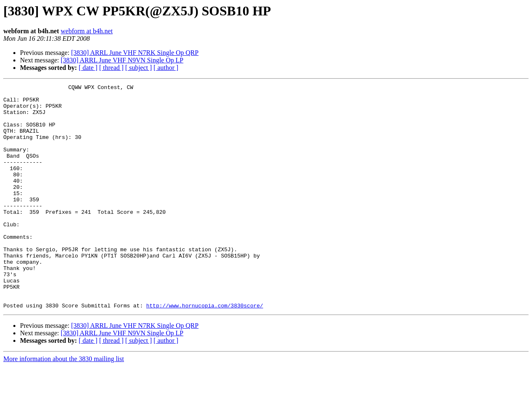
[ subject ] (139, 68)
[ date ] (88, 68)
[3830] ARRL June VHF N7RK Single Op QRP (135, 53)
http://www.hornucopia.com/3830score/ (205, 350)
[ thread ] (111, 68)
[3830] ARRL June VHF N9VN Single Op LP (122, 60)
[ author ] (166, 68)
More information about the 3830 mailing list (64, 404)
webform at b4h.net (87, 31)
